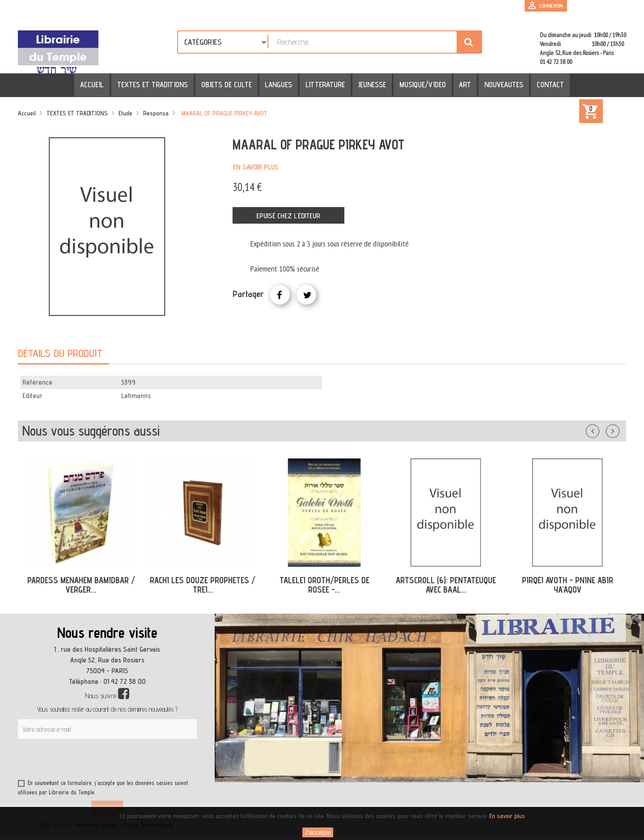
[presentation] (104, 761)
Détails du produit (60, 353)
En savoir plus (256, 167)
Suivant (619, 429)
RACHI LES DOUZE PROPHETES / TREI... (203, 585)
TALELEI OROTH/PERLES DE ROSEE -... (324, 585)
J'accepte (318, 832)
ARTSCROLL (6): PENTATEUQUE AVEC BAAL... (446, 585)
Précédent (602, 429)
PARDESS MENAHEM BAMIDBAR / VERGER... (81, 585)
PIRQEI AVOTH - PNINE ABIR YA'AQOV (568, 585)
